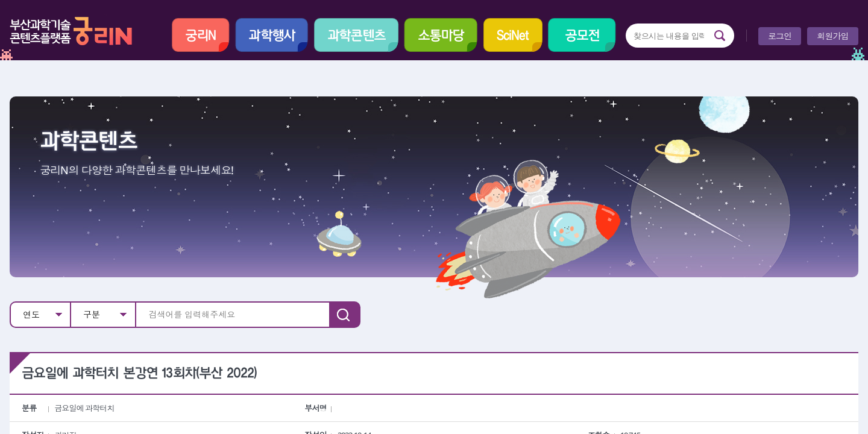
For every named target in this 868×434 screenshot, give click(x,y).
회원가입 (833, 36)
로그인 (780, 36)
